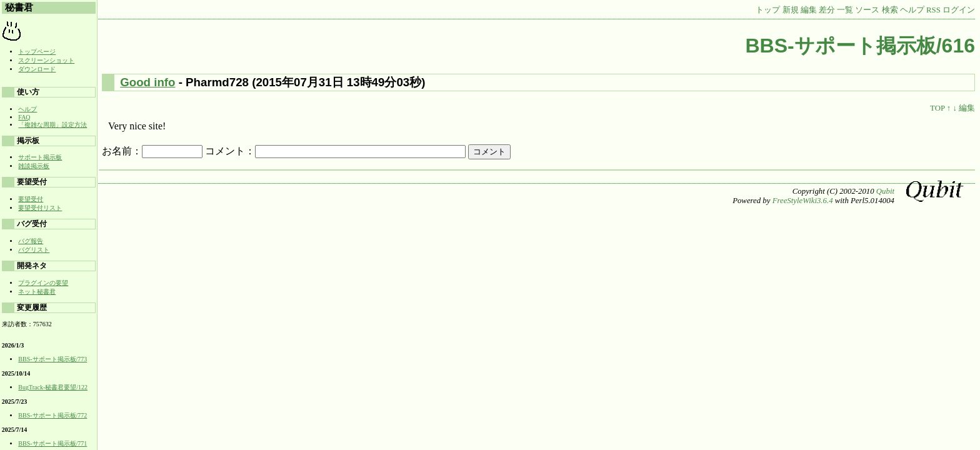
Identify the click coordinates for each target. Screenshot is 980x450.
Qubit (885, 191)
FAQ (24, 117)
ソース (867, 10)
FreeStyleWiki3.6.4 (803, 201)
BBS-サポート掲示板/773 (52, 359)
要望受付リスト (40, 208)
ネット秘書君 (37, 292)
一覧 (845, 10)
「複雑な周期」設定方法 (52, 125)
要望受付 (31, 199)
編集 (809, 10)
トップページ (37, 52)
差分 (827, 10)
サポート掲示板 (40, 157)
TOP (937, 108)
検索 (890, 10)
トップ (768, 10)
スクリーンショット (46, 60)
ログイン (959, 10)
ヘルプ (912, 10)
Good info (147, 82)
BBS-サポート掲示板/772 (52, 415)
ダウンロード (37, 69)
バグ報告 (31, 241)
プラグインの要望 (43, 283)
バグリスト (34, 250)
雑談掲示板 (34, 166)
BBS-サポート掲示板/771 (52, 443)
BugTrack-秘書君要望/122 (53, 387)
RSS (933, 10)
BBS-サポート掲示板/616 (861, 46)
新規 (791, 10)
